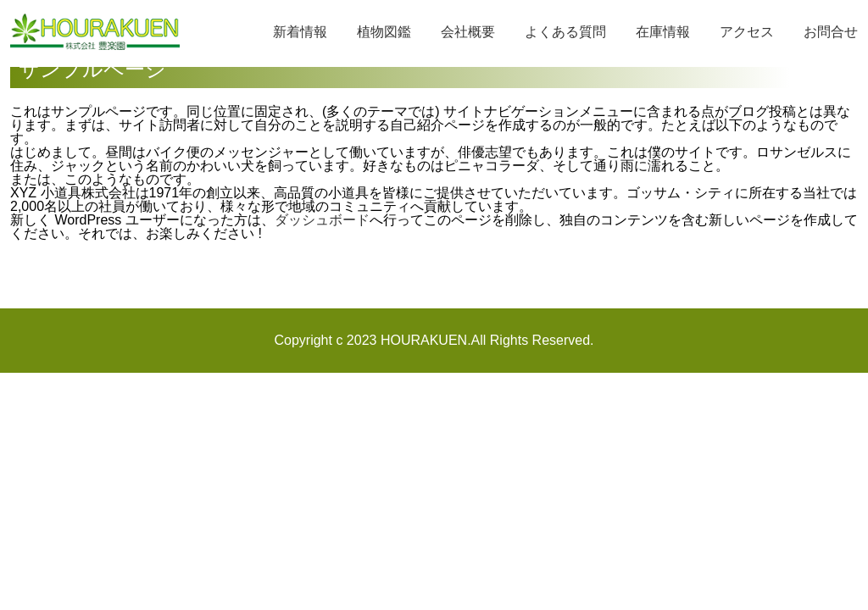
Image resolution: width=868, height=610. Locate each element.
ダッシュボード (322, 220)
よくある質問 (565, 32)
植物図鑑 (384, 32)
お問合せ (831, 32)
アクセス (747, 32)
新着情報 (300, 32)
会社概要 (468, 32)
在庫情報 (663, 32)
